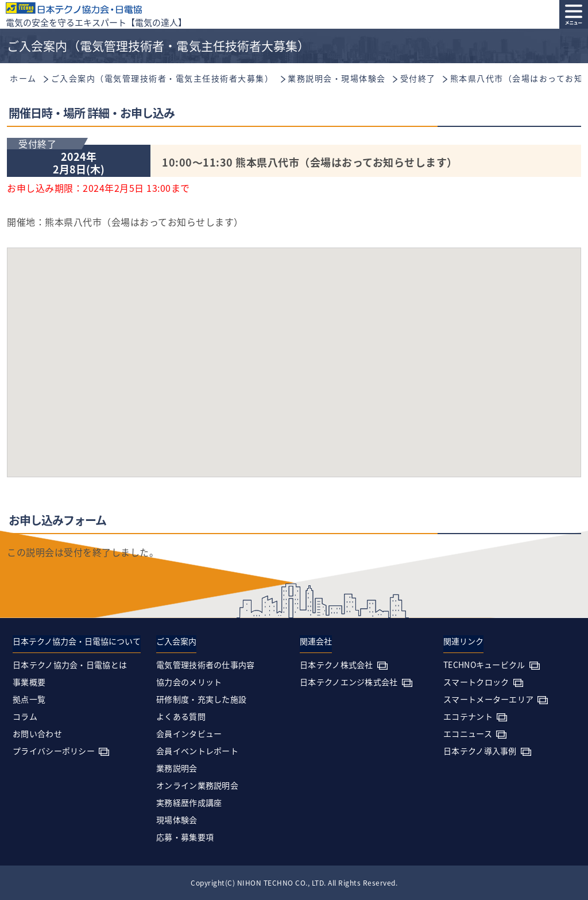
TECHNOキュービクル (484, 665)
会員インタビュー (189, 733)
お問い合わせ (37, 733)
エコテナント (468, 716)
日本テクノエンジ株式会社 (349, 682)
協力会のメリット (189, 682)
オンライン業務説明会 (197, 785)
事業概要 (29, 682)
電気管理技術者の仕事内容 (206, 665)
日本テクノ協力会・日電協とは (70, 665)
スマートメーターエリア (488, 699)
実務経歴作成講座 (189, 802)
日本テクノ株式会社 (336, 665)
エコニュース (468, 733)
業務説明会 (177, 768)
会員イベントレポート (197, 751)
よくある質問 (181, 716)
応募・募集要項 (185, 837)
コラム (25, 716)
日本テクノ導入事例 (480, 751)
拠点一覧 (29, 699)
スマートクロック (476, 682)
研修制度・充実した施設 (201, 699)
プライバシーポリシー (54, 751)
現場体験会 (177, 820)
